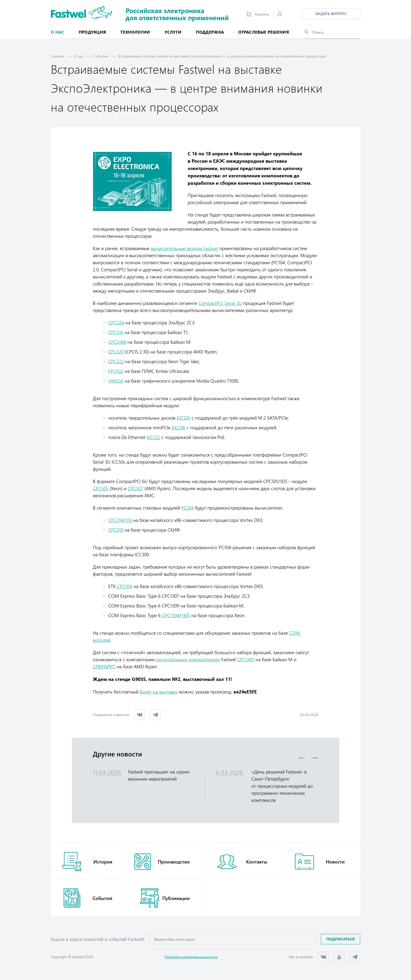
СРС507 (135, 488)
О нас (79, 56)
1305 (186, 615)
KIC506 (179, 427)
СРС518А (117, 342)
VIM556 (116, 381)
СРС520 (116, 352)
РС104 (188, 508)
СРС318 (116, 530)
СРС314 (116, 520)
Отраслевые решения (264, 32)
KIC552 (153, 437)
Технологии (135, 32)
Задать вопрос (331, 14)
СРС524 (116, 322)
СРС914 (125, 586)
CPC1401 (246, 659)
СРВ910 (100, 666)
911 (112, 666)
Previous (302, 758)
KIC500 (183, 418)
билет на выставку (159, 692)
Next (315, 758)
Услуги (173, 32)
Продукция (92, 32)
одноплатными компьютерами (188, 659)
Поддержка (210, 32)
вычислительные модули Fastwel (184, 248)
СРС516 (116, 332)
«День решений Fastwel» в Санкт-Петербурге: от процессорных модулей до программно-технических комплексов (282, 786)
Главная (57, 56)
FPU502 (116, 371)
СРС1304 (171, 615)
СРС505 (101, 488)
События (101, 56)
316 (129, 520)
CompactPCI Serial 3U (220, 303)
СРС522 (116, 361)
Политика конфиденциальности (191, 957)
